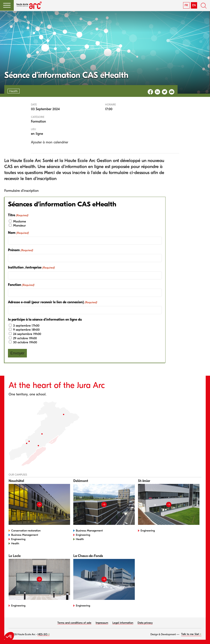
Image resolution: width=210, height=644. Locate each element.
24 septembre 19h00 (27, 334)
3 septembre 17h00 (26, 326)
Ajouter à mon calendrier (50, 142)
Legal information (123, 623)
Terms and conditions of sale (74, 623)
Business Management (25, 535)
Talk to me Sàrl (190, 634)
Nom (18, 233)
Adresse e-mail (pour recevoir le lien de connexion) (52, 302)
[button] (7, 5)
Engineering (18, 539)
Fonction (21, 285)
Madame (20, 221)
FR (186, 5)
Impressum (102, 623)
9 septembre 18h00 (26, 330)
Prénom (20, 250)
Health (15, 543)
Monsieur (19, 225)
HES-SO (42, 634)
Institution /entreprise (31, 268)
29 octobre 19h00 (25, 338)
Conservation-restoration (26, 531)
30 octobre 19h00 (25, 342)
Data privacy (145, 623)
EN (194, 5)
